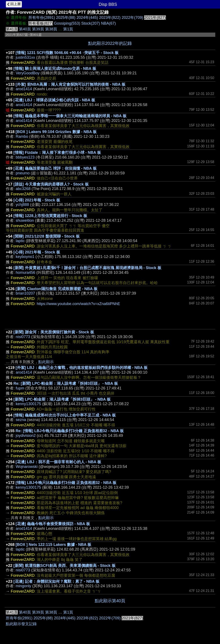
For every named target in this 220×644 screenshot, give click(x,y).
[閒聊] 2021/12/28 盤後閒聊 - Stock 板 (47, 236)
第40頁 (25, 29)
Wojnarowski (27, 467)
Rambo (22, 136)
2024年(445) (87, 18)
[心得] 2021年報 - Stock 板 (37, 200)
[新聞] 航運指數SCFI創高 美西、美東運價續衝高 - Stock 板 (65, 566)
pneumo (23, 173)
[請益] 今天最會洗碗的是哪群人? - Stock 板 (51, 184)
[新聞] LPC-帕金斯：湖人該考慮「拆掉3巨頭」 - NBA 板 (62, 399)
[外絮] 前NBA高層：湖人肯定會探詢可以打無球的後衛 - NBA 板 (71, 84)
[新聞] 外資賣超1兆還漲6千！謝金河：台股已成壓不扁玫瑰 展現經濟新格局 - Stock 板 (87, 268)
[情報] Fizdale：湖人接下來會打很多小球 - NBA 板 (57, 153)
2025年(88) (66, 18)
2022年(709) (132, 18)
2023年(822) (110, 18)
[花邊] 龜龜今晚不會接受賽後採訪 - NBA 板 (53, 524)
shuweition (25, 220)
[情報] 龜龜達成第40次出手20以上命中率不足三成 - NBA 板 (65, 415)
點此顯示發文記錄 (21, 624)
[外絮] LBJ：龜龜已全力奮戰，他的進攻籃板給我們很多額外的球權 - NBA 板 (82, 368)
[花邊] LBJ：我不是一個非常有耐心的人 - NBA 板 (58, 462)
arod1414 (24, 89)
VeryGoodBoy (28, 73)
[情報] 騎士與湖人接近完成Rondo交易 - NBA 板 (55, 69)
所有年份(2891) (42, 18)
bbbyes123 (25, 157)
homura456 (25, 273)
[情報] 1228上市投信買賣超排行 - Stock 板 (50, 216)
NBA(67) (108, 23)
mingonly (23, 586)
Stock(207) (91, 23)
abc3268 (23, 189)
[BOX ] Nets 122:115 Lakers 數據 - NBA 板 (53, 545)
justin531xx (25, 57)
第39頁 (38, 29)
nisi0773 (23, 337)
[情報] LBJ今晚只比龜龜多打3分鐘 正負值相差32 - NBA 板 (66, 483)
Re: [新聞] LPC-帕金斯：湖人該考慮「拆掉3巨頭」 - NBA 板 (66, 383)
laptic (20, 241)
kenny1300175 (28, 404)
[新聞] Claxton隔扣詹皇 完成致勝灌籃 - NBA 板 (57, 289)
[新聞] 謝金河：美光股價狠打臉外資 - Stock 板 (54, 332)
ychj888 (22, 205)
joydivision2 (26, 436)
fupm (20, 388)
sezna (21, 420)
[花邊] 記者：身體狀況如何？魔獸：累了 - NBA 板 (57, 581)
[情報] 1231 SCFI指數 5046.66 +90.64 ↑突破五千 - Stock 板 (67, 53)
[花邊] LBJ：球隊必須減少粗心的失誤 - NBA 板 (54, 100)
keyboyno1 (25, 257)
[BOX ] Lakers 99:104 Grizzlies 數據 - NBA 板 (56, 132)
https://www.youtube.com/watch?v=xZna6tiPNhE (78, 304)
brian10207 (25, 293)
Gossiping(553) (67, 23)
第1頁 (68, 29)
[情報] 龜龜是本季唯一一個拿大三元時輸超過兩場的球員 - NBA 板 (70, 116)
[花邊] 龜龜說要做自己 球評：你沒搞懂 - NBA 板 (55, 168)
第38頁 (51, 29)
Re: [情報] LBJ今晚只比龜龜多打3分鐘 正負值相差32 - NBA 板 (70, 431)
